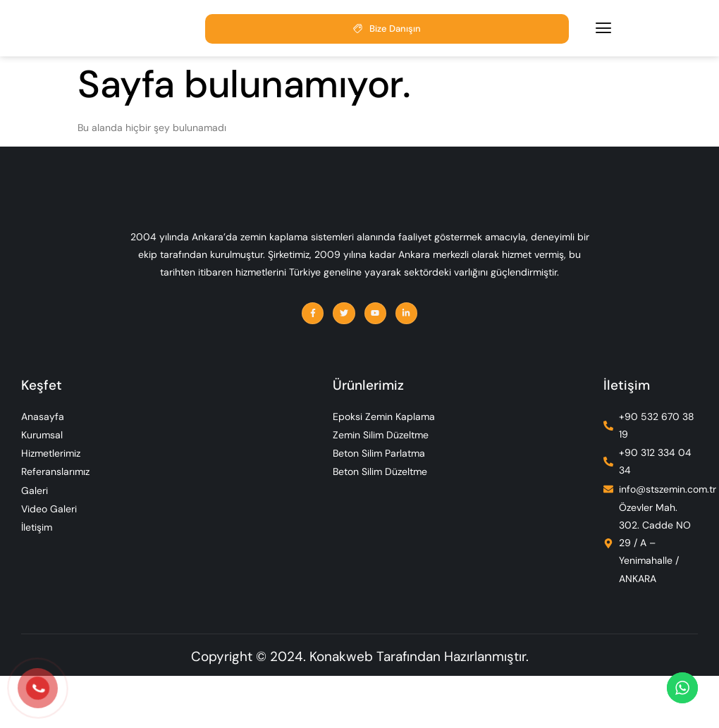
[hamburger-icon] (603, 32)
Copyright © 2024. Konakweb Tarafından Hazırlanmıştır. (360, 709)
